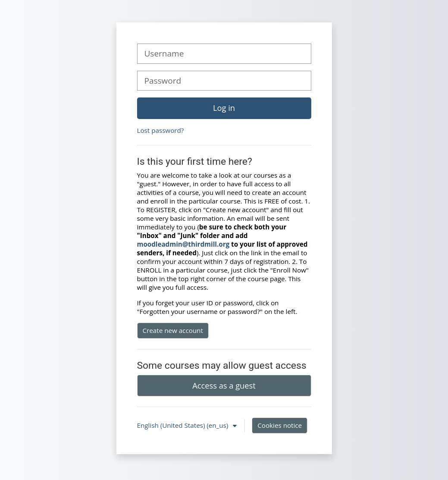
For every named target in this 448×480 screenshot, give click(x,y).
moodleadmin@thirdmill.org (183, 244)
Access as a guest (224, 386)
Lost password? (161, 130)
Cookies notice (280, 425)
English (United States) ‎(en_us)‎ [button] (184, 425)
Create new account (173, 330)
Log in (224, 108)
